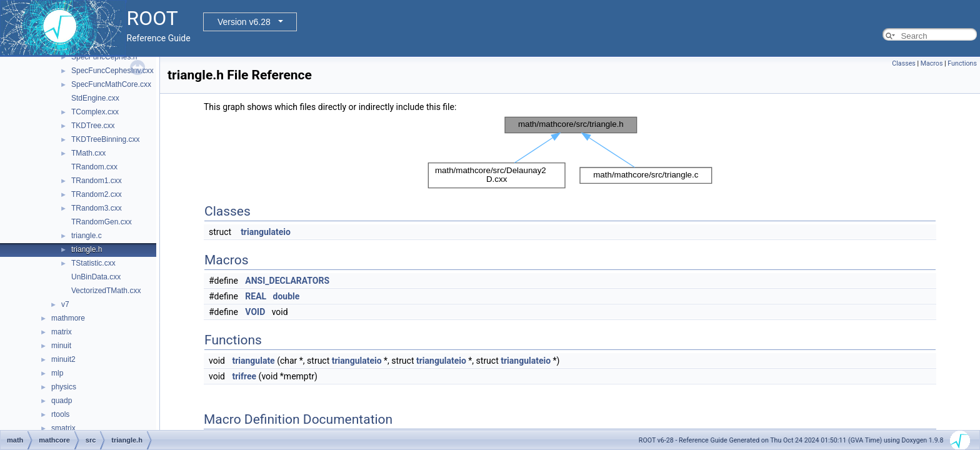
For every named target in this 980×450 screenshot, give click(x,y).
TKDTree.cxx (93, 126)
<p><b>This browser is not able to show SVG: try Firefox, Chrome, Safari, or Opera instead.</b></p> (570, 152)
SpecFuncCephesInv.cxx (112, 71)
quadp (62, 401)
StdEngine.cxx (95, 98)
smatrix (63, 428)
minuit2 (63, 359)
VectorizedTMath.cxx (106, 291)
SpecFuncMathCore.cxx (111, 84)
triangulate (253, 361)
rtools (60, 414)
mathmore (68, 318)
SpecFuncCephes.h (104, 57)
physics (64, 387)
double (287, 296)
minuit (61, 346)
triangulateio (266, 232)
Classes (903, 63)
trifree (244, 376)
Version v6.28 (244, 22)
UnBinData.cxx (96, 277)
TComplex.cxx (95, 112)
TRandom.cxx (94, 167)
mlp (57, 373)
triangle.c (87, 236)
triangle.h (87, 249)
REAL (256, 296)
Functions (962, 63)
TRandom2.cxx (97, 194)
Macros (932, 63)
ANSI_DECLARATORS (287, 281)
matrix (62, 332)
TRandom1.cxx (97, 181)
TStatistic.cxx (93, 263)
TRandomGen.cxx (102, 222)
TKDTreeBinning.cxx (106, 139)
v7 (65, 304)
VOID (255, 312)
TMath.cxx (88, 153)
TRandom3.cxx (97, 208)
